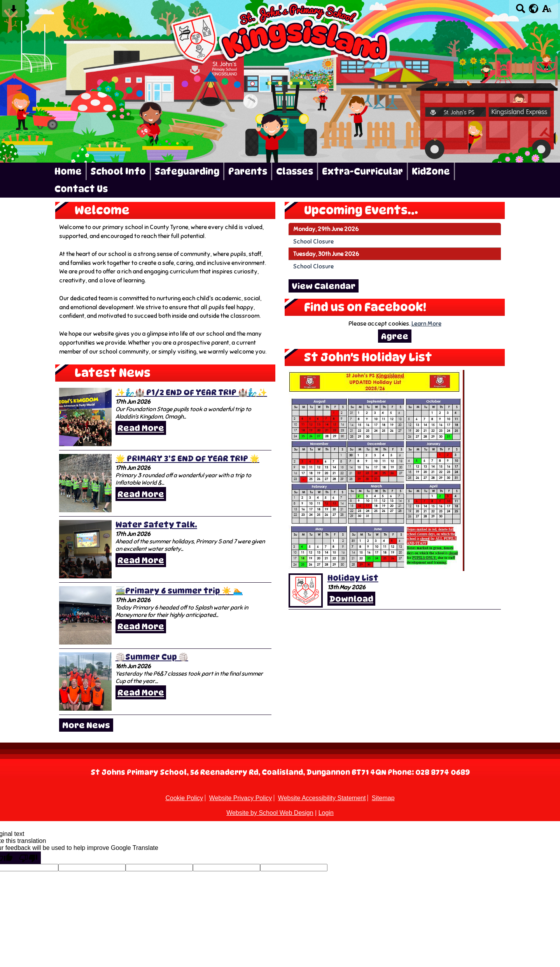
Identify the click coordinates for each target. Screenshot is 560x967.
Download (351, 599)
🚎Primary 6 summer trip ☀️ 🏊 (179, 591)
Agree (395, 336)
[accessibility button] (547, 11)
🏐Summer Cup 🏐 (152, 657)
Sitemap (383, 798)
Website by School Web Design (270, 813)
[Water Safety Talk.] (85, 549)
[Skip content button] (13, 11)
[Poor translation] (28, 858)
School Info (118, 171)
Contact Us (81, 189)
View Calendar (324, 286)
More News (86, 725)
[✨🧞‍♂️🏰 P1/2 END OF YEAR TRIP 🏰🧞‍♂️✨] (85, 417)
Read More (141, 428)
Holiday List (353, 578)
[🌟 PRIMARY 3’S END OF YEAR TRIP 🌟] (85, 483)
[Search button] (521, 11)
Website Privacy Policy (241, 798)
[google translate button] (534, 9)
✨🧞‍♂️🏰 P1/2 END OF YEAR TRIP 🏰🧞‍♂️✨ (191, 392)
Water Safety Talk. (156, 525)
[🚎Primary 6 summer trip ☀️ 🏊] (85, 615)
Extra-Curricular (362, 171)
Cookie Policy (184, 798)
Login (326, 813)
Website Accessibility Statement (322, 798)
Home (68, 171)
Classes (295, 171)
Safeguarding (187, 171)
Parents (248, 171)
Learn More (426, 323)
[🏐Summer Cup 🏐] (85, 681)
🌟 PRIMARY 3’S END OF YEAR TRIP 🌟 (187, 459)
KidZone (431, 171)
